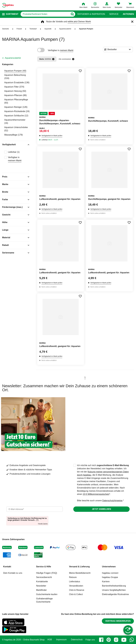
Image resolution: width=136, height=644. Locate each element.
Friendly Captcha (43, 524)
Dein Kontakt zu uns (13, 573)
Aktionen (128, 14)
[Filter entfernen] (53, 59)
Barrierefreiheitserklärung (114, 586)
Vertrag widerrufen (118, 621)
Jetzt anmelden (101, 509)
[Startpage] (8, 5)
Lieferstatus (75, 582)
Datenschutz (77, 640)
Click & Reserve (77, 590)
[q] (45, 14)
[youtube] (124, 640)
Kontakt (7, 567)
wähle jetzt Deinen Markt (79, 22)
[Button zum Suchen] (72, 14)
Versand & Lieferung (79, 567)
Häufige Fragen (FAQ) (47, 573)
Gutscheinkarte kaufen (47, 594)
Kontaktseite (42, 582)
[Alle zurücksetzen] (73, 59)
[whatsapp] (132, 640)
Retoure (73, 577)
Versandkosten (76, 586)
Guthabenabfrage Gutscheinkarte (44, 600)
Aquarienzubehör (13, 58)
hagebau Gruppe (110, 577)
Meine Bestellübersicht (80, 573)
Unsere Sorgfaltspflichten (114, 590)
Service (114, 14)
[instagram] (116, 640)
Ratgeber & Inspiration (91, 14)
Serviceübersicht (44, 577)
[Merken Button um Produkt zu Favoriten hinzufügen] (80, 71)
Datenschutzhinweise (112, 501)
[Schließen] (132, 22)
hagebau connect (110, 573)
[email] (35, 509)
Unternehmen (109, 567)
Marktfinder (41, 590)
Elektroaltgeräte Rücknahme (115, 594)
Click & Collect (76, 594)
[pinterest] (109, 640)
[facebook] (101, 640)
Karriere (106, 582)
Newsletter (41, 586)
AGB (50, 640)
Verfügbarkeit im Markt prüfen (52, 136)
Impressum (61, 640)
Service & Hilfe (44, 567)
